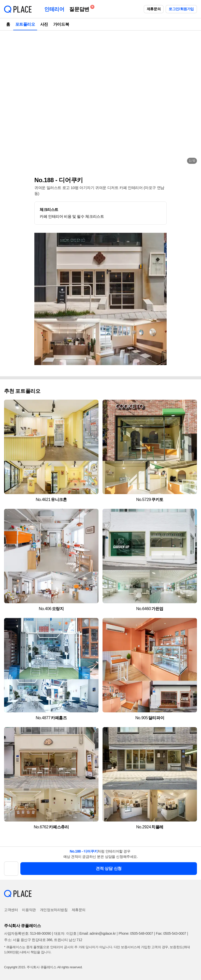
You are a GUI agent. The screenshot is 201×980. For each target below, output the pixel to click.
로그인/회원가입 (181, 9)
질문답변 (80, 8)
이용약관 (29, 910)
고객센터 (11, 910)
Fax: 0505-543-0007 (171, 933)
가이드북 (61, 24)
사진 (44, 24)
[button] (9, 99)
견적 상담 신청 (109, 868)
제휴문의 (154, 9)
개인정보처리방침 (54, 910)
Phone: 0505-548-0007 (136, 933)
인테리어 (54, 9)
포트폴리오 (25, 24)
